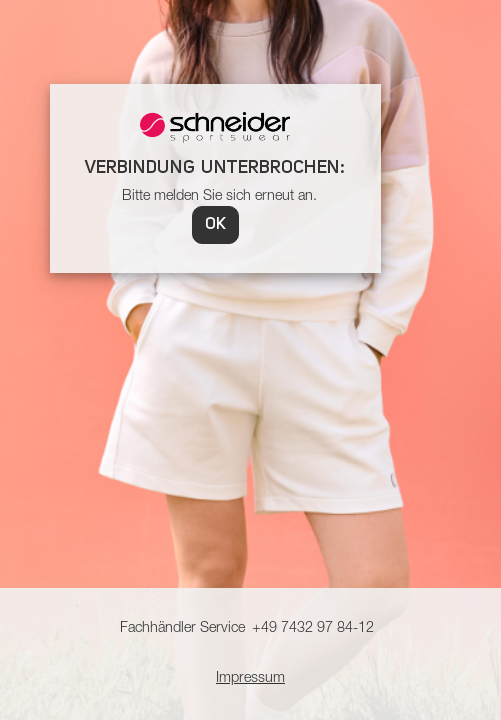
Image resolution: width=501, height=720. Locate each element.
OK (215, 225)
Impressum (250, 679)
